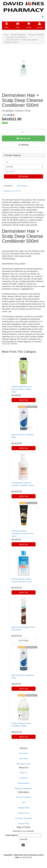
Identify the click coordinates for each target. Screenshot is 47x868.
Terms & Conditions (23, 797)
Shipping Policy (24, 808)
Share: (9, 115)
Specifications (22, 186)
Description (8, 186)
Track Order (23, 759)
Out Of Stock (23, 641)
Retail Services (23, 783)
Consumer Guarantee (23, 818)
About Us (24, 773)
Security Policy (24, 824)
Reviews (12, 191)
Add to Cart (23, 138)
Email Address (12, 835)
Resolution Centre (23, 764)
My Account (23, 753)
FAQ (23, 802)
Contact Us (23, 778)
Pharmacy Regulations (23, 788)
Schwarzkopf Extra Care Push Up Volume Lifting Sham (22, 389)
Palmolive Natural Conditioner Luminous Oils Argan (23, 533)
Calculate (23, 176)
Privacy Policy (23, 813)
